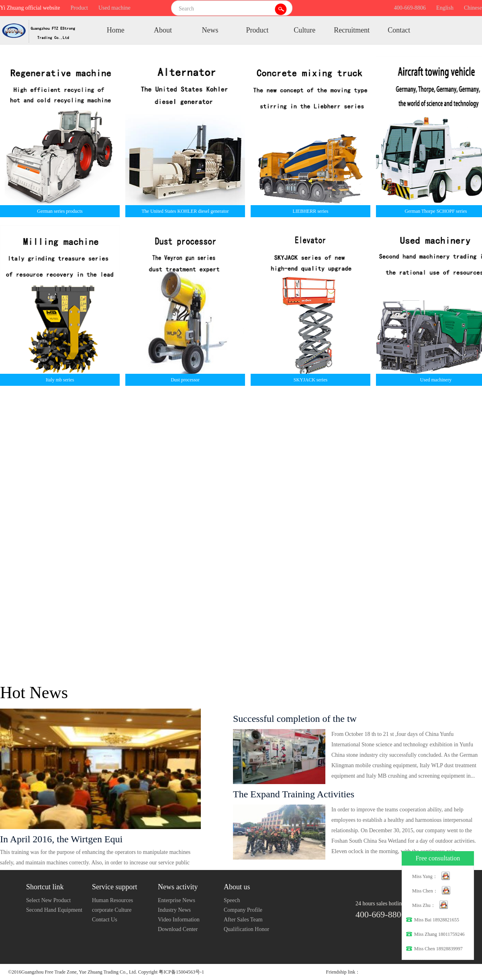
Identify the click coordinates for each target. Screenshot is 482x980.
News (210, 30)
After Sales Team (243, 920)
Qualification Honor (246, 929)
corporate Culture (112, 910)
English (445, 8)
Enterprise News (177, 900)
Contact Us (105, 920)
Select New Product (48, 900)
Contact (399, 30)
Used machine (114, 8)
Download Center (178, 929)
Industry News (174, 910)
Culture (304, 30)
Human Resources (112, 900)
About (163, 30)
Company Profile (243, 910)
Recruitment (352, 30)
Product (79, 8)
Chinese (473, 8)
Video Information (179, 920)
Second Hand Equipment (54, 910)
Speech (232, 900)
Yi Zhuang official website (30, 8)
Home (116, 30)
